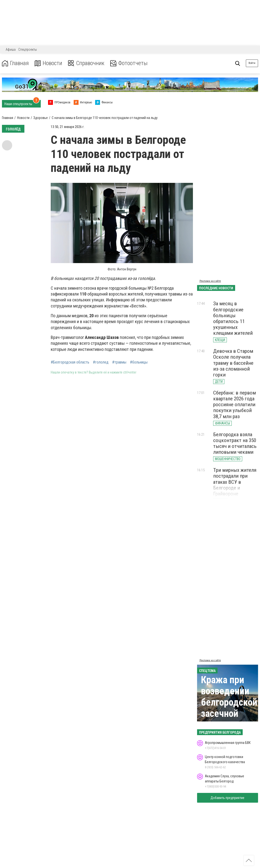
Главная (15, 63)
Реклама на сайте (210, 281)
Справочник (86, 63)
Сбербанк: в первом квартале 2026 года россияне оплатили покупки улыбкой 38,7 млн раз (235, 405)
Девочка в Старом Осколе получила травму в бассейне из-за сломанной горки (233, 363)
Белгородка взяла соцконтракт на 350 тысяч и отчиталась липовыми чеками (235, 443)
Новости (48, 63)
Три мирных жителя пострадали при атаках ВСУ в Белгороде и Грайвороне (235, 482)
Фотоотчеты (129, 63)
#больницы (139, 362)
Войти (252, 63)
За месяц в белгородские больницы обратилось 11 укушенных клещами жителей (233, 318)
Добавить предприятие (227, 798)
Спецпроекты (28, 49)
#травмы (119, 362)
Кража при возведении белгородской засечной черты (229, 702)
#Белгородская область (70, 362)
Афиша (11, 49)
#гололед (101, 362)
